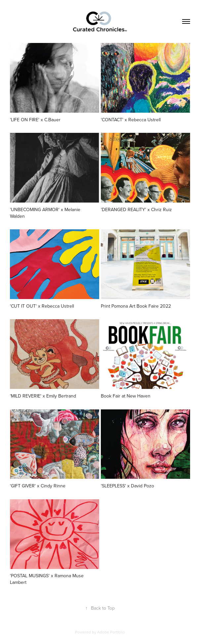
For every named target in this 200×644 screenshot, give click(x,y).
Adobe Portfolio (111, 632)
